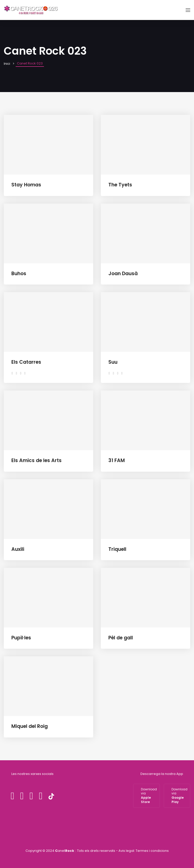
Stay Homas (26, 185)
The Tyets (120, 185)
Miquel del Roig (30, 726)
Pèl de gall (121, 638)
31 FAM (117, 460)
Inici (7, 64)
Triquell (117, 549)
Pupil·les (21, 638)
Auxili (18, 549)
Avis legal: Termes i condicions (144, 851)
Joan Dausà (123, 274)
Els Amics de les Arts (37, 460)
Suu (113, 362)
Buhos (19, 274)
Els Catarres (26, 362)
